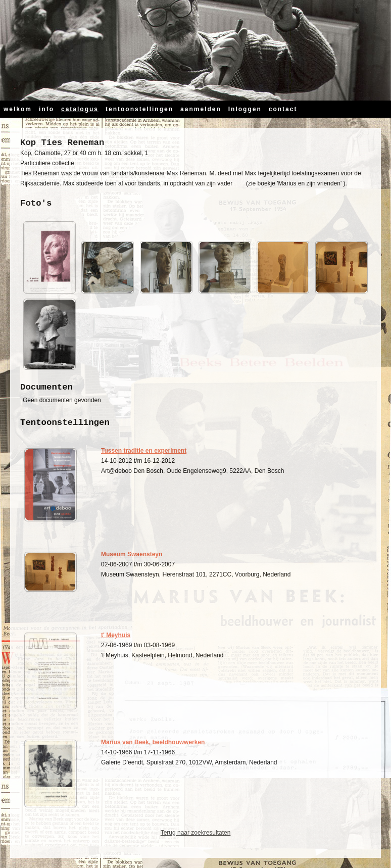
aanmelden (201, 109)
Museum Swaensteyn (132, 554)
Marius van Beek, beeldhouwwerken (153, 742)
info (46, 109)
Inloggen (245, 109)
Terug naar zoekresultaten (196, 833)
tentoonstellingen (139, 109)
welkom (18, 109)
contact (283, 109)
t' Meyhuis (116, 635)
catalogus (80, 109)
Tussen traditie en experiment (144, 451)
